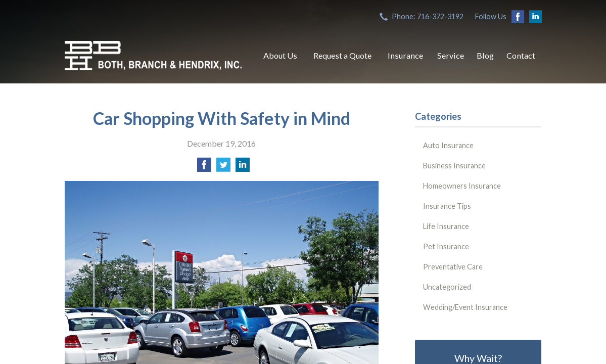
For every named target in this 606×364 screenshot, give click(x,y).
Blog (485, 55)
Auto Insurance (448, 145)
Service (451, 55)
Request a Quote (342, 55)
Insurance (405, 55)
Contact (521, 55)
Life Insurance (446, 226)
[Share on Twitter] (223, 168)
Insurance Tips (447, 206)
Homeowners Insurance (462, 186)
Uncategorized (447, 287)
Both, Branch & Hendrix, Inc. (153, 56)
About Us (280, 55)
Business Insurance (454, 166)
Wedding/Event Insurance (465, 307)
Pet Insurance (446, 246)
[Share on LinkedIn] (243, 168)
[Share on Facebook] (204, 168)
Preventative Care (453, 267)
